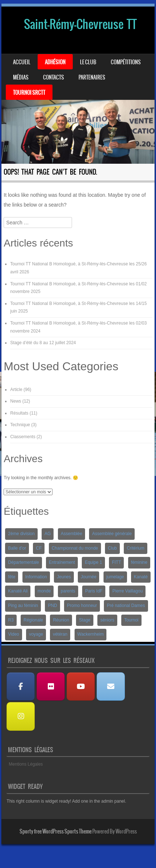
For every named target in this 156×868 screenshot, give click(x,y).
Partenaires (92, 77)
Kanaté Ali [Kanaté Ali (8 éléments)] (18, 591)
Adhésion (55, 62)
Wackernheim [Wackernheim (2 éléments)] (91, 634)
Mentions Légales (26, 764)
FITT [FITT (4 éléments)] (116, 562)
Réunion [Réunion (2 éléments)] (61, 620)
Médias (21, 77)
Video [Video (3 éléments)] (13, 634)
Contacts (54, 77)
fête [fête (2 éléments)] (12, 577)
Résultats (19, 413)
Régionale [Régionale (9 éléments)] (33, 620)
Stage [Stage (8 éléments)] (85, 620)
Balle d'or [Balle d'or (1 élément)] (17, 548)
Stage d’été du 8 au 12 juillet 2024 (43, 343)
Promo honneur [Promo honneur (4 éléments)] (82, 606)
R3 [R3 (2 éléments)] (11, 620)
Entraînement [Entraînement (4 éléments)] (62, 562)
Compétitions (126, 62)
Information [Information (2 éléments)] (36, 577)
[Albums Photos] (51, 687)
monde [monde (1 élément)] (44, 591)
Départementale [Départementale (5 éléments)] (23, 562)
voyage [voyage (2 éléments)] (36, 634)
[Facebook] (21, 687)
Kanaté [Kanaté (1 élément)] (141, 577)
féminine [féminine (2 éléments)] (139, 562)
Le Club (88, 62)
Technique (20, 425)
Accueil (22, 62)
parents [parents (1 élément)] (68, 591)
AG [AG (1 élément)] (48, 534)
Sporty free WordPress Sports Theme (56, 831)
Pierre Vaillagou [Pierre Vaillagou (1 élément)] (127, 591)
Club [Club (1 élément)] (112, 548)
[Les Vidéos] (81, 687)
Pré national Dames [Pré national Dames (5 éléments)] (126, 606)
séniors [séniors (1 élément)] (107, 620)
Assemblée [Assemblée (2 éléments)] (71, 534)
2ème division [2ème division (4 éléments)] (21, 534)
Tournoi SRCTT (29, 93)
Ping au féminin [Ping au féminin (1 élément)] (23, 606)
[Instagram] (21, 716)
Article (16, 390)
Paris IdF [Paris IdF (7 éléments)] (94, 591)
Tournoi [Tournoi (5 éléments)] (131, 620)
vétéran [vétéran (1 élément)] (60, 634)
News (16, 401)
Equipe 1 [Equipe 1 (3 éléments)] (93, 562)
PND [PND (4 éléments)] (52, 606)
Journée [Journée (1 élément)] (88, 577)
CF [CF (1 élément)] (39, 548)
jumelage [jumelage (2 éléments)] (115, 577)
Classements (23, 437)
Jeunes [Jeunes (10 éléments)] (64, 577)
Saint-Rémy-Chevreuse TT (80, 24)
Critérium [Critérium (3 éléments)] (136, 548)
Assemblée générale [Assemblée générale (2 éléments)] (112, 534)
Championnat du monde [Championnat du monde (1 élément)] (75, 548)
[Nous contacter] (111, 687)
